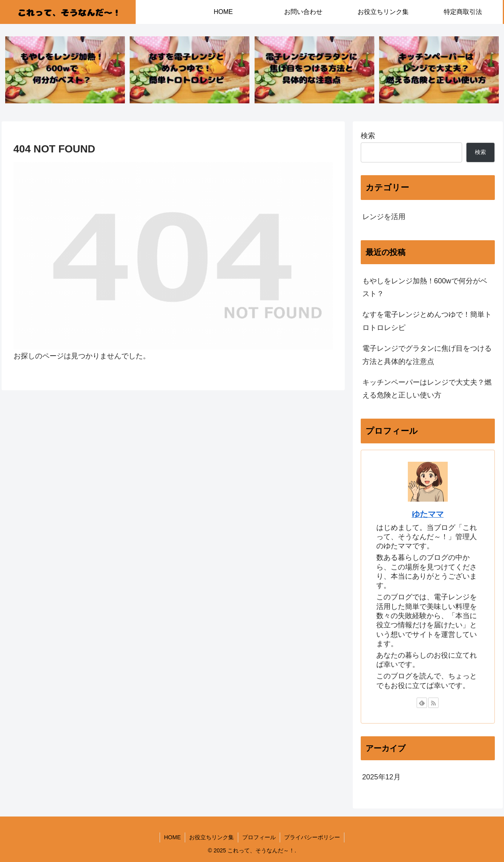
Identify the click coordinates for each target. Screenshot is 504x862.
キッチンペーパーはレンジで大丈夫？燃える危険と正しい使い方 (427, 389)
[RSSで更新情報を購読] (433, 703)
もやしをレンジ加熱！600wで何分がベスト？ (425, 287)
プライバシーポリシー (312, 837)
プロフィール (259, 837)
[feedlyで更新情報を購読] (422, 703)
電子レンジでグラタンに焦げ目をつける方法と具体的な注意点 (427, 355)
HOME (172, 837)
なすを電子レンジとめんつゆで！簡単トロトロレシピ (427, 321)
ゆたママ (428, 514)
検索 (368, 136)
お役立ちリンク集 (211, 837)
